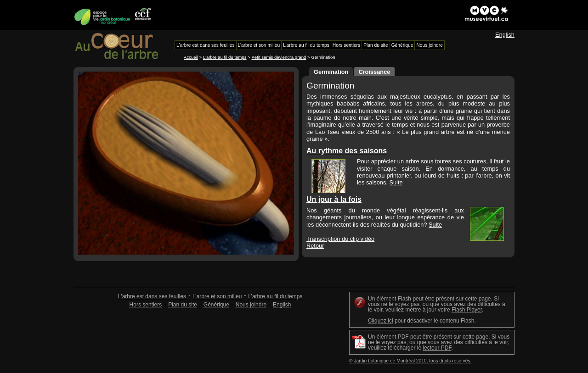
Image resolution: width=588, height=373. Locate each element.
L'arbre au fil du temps (225, 57)
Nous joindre (251, 305)
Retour (315, 246)
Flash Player (467, 310)
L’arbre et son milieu (217, 296)
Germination (331, 72)
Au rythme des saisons (347, 151)
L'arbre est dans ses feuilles (152, 296)
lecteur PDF (437, 348)
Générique (216, 305)
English (505, 35)
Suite (396, 182)
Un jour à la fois (334, 199)
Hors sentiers (146, 305)
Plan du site (183, 305)
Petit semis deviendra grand (279, 57)
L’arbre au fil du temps (275, 296)
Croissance (374, 72)
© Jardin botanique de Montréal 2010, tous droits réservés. (410, 361)
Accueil (191, 57)
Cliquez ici (381, 321)
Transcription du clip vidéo (340, 239)
